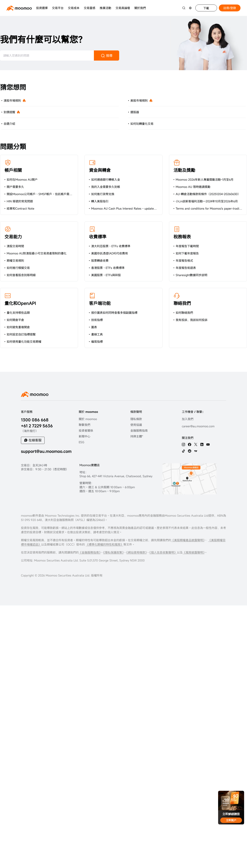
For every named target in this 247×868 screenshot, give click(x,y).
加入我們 (188, 419)
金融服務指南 (139, 431)
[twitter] (196, 444)
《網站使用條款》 (136, 552)
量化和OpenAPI (20, 303)
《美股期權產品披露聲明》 (188, 540)
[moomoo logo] (19, 8)
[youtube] (208, 444)
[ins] (183, 444)
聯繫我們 (84, 425)
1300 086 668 (35, 420)
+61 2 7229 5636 (37, 426)
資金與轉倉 (100, 170)
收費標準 (98, 237)
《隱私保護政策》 (113, 552)
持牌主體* (137, 436)
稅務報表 (182, 237)
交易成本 (74, 8)
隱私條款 (136, 419)
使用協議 (136, 425)
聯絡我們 (182, 303)
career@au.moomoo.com (198, 426)
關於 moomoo (88, 419)
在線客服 (35, 440)
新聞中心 (84, 436)
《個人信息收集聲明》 (163, 552)
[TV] (196, 451)
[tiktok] (183, 451)
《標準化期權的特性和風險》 (105, 544)
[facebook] (190, 444)
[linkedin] (202, 444)
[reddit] (190, 451)
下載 (206, 8)
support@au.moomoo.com (46, 451)
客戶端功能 (100, 303)
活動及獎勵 (184, 170)
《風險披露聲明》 (194, 552)
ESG (82, 442)
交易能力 (13, 237)
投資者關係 (86, 431)
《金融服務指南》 (90, 552)
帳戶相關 (13, 170)
